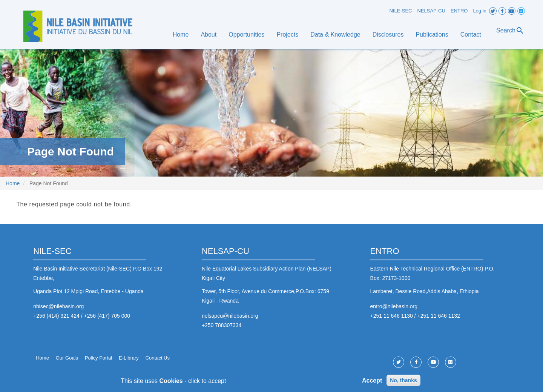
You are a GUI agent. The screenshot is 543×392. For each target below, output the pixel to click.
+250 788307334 (222, 325)
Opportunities (246, 35)
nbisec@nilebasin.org (58, 306)
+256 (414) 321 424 (56, 316)
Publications (432, 35)
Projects (287, 35)
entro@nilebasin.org (394, 306)
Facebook (502, 11)
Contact (471, 35)
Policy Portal (98, 358)
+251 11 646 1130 (392, 316)
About (209, 35)
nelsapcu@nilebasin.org (230, 316)
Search (510, 31)
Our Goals (67, 358)
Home (181, 35)
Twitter (493, 11)
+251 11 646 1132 (439, 316)
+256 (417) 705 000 (107, 316)
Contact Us (158, 358)
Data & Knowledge (335, 35)
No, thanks (403, 383)
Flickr (521, 11)
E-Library (129, 358)
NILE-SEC (401, 11)
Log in (479, 11)
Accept (372, 382)
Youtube (512, 11)
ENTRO (459, 11)
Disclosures (388, 35)
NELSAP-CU (431, 11)
